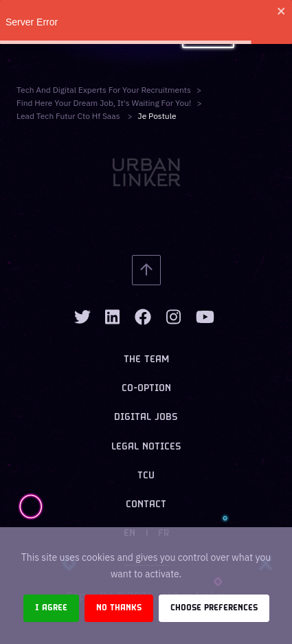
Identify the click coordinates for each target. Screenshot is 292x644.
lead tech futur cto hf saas (69, 116)
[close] (282, 11)
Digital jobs (146, 418)
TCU (146, 476)
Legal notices (146, 447)
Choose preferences (214, 608)
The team (146, 360)
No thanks (119, 608)
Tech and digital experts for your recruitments (104, 90)
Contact (146, 505)
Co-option (146, 389)
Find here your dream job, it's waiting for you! (104, 103)
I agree (51, 608)
